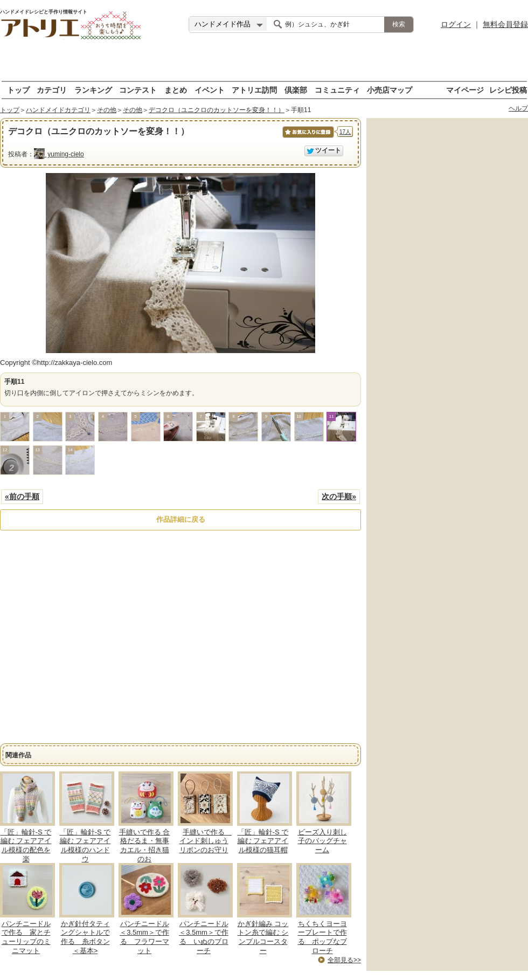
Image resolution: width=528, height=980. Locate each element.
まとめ (176, 90)
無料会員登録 (505, 24)
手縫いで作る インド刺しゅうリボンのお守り (206, 841)
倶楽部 (296, 90)
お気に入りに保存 (307, 138)
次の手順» (339, 496)
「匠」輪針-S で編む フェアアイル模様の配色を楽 (26, 846)
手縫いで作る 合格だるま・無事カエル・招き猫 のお (145, 846)
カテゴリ (52, 90)
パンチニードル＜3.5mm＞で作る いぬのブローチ (204, 937)
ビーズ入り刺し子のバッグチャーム (322, 841)
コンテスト (138, 90)
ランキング (93, 90)
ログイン (456, 24)
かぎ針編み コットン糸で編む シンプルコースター (263, 937)
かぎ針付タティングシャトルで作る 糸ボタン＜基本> (85, 937)
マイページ (465, 90)
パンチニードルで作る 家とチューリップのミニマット (26, 937)
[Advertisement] (264, 65)
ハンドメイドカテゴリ (58, 110)
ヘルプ (518, 108)
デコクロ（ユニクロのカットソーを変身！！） (217, 110)
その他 (107, 110)
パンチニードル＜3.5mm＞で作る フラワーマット (144, 937)
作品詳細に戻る (181, 519)
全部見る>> (344, 960)
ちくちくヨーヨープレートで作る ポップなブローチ (322, 937)
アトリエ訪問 (254, 90)
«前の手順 (22, 496)
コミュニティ (337, 90)
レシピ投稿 (508, 90)
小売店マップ (390, 90)
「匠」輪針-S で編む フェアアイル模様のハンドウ (85, 846)
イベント (210, 90)
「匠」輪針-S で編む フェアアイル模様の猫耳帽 (263, 841)
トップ (18, 90)
